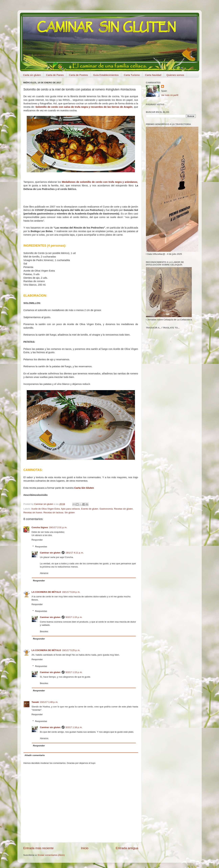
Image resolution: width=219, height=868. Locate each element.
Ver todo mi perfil (170, 95)
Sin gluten (70, 513)
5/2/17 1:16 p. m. (74, 727)
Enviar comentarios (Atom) (51, 855)
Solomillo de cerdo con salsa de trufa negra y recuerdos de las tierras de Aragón (84, 107)
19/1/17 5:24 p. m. (71, 592)
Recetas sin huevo (33, 513)
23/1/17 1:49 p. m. (49, 702)
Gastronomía (106, 509)
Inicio (85, 848)
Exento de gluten (90, 509)
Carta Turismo (132, 75)
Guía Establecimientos (106, 75)
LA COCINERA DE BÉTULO (46, 592)
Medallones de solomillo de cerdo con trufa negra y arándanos (100, 182)
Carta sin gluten (32, 75)
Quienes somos (175, 75)
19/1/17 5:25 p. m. (71, 650)
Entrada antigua (127, 848)
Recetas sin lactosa (53, 513)
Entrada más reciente (39, 848)
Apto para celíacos (70, 509)
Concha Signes (40, 527)
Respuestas (41, 547)
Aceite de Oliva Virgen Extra (46, 509)
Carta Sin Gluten (84, 488)
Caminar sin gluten (50, 553)
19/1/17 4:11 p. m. (75, 553)
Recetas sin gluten (123, 509)
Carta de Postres (79, 75)
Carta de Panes (55, 75)
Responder (37, 540)
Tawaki (35, 702)
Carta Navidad (153, 75)
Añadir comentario (35, 755)
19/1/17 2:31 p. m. (58, 527)
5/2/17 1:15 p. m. (74, 617)
